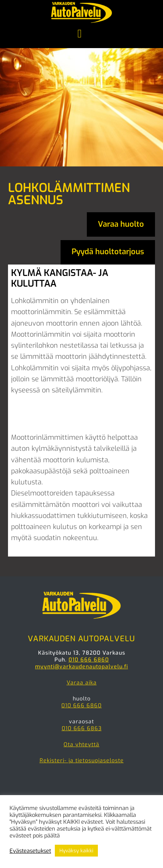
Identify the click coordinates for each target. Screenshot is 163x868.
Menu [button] (81, 34)
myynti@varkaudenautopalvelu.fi (81, 667)
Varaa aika (82, 683)
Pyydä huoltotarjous (108, 252)
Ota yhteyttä (81, 745)
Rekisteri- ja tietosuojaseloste (82, 761)
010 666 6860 (89, 660)
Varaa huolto (121, 224)
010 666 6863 (82, 728)
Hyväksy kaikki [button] (76, 851)
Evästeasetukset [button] (30, 851)
